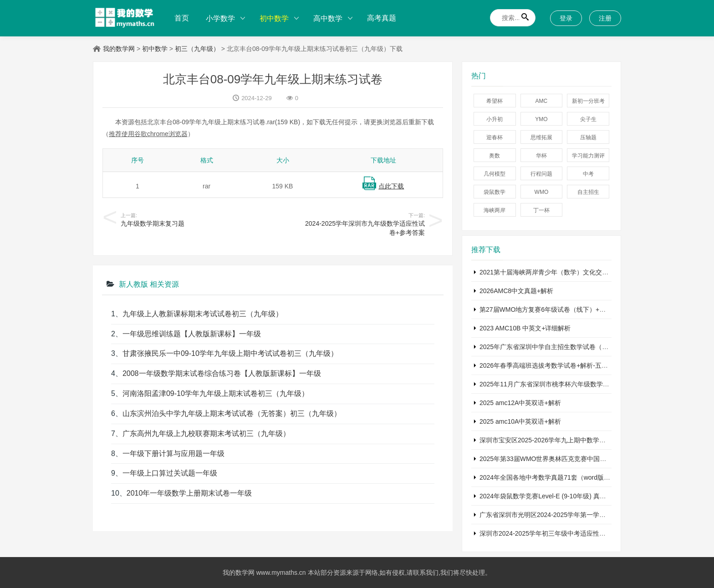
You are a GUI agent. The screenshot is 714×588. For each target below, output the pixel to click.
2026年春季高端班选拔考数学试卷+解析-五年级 (547, 365)
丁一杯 (541, 210)
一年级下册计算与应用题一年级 (173, 454)
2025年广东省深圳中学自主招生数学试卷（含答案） (553, 347)
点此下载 (391, 186)
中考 (588, 174)
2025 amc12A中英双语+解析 (520, 403)
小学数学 (220, 18)
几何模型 (495, 174)
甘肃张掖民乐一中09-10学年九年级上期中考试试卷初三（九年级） (230, 353)
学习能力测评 (588, 156)
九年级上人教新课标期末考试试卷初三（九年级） (203, 314)
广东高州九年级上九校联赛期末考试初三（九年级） (206, 433)
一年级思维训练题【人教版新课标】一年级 (192, 334)
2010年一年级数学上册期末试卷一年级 (189, 493)
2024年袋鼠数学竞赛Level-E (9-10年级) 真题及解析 (552, 496)
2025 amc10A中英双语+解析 (520, 421)
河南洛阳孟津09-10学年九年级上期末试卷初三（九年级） (216, 393)
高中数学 (328, 18)
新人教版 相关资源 (149, 284)
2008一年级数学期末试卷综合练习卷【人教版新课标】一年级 (222, 373)
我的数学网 (119, 49)
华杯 (541, 156)
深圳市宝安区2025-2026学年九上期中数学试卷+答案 (554, 440)
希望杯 (495, 101)
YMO (541, 119)
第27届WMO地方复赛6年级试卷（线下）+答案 (546, 309)
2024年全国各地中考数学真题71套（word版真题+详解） (559, 477)
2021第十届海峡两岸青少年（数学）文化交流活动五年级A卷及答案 (575, 272)
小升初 (495, 119)
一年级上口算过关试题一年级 (170, 473)
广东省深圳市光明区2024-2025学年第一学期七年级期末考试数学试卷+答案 (586, 515)
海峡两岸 (495, 210)
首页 (182, 18)
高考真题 (382, 18)
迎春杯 (495, 137)
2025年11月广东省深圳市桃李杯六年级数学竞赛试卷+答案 (562, 384)
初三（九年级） (197, 49)
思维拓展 (541, 137)
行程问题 (541, 174)
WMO (542, 192)
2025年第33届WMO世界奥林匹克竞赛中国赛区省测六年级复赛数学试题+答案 (589, 459)
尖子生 (588, 119)
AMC (542, 101)
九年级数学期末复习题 (153, 223)
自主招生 (588, 192)
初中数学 (274, 18)
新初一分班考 (588, 101)
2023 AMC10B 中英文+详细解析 (525, 328)
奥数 (495, 156)
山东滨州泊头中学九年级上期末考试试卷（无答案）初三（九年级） (232, 413)
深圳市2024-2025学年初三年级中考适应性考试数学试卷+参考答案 (573, 533)
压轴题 (588, 137)
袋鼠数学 (495, 192)
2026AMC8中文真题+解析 (516, 291)
